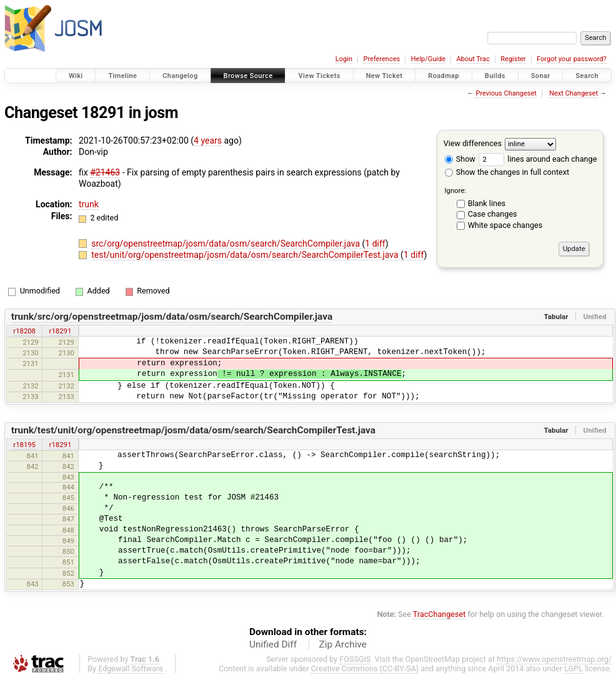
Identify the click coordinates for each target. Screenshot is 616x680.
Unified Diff (273, 644)
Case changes (493, 214)
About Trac (473, 59)
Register (513, 59)
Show (460, 159)
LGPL (574, 668)
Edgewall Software (131, 668)
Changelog (180, 76)
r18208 (24, 331)
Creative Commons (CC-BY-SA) (365, 668)
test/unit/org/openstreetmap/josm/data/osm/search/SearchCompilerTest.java (246, 255)
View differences (473, 143)
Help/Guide (428, 59)
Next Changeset (574, 93)
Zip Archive (343, 644)
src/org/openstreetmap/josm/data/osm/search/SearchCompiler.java (226, 244)
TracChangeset (440, 614)
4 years (208, 140)
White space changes (505, 225)
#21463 (105, 172)
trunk (89, 204)
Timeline (122, 76)
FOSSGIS (355, 659)
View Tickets (319, 76)
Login (344, 59)
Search (587, 76)
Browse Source (248, 76)
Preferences (381, 59)
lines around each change (538, 159)
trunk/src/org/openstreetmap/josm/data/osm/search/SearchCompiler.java (172, 317)
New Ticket (385, 76)
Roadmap (444, 76)
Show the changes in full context (507, 172)
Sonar (541, 76)
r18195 (24, 445)
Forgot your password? (572, 59)
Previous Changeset (506, 93)
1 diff (375, 244)
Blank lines (487, 203)
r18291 (61, 331)
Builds (495, 76)
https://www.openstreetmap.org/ (554, 659)
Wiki (76, 76)
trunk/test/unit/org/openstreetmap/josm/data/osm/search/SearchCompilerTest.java (193, 430)
